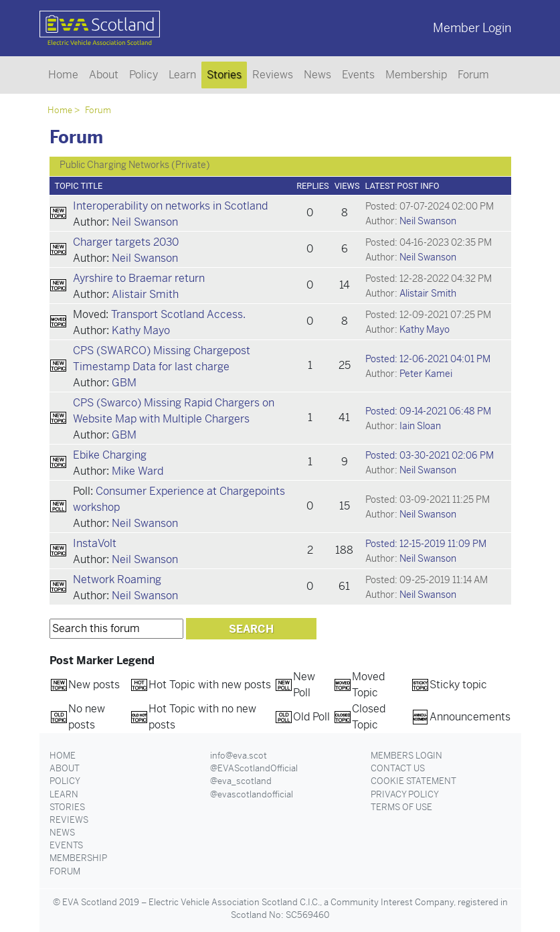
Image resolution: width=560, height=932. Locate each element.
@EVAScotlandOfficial (254, 768)
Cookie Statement (413, 781)
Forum (473, 75)
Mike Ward (137, 471)
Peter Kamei (426, 374)
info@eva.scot (239, 756)
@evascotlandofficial (252, 794)
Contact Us (398, 768)
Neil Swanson (145, 222)
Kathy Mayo (141, 330)
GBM (124, 383)
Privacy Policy (405, 794)
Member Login (472, 28)
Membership (416, 75)
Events (358, 75)
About (104, 75)
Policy (144, 75)
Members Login (406, 756)
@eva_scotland (241, 781)
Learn (182, 75)
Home (63, 75)
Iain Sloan (420, 426)
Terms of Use (401, 807)
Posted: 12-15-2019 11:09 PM (426, 544)
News (317, 75)
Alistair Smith (145, 294)
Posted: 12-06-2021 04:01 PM (428, 359)
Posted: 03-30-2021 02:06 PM (430, 455)
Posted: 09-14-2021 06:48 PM (428, 411)
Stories (224, 75)
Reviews (273, 75)
